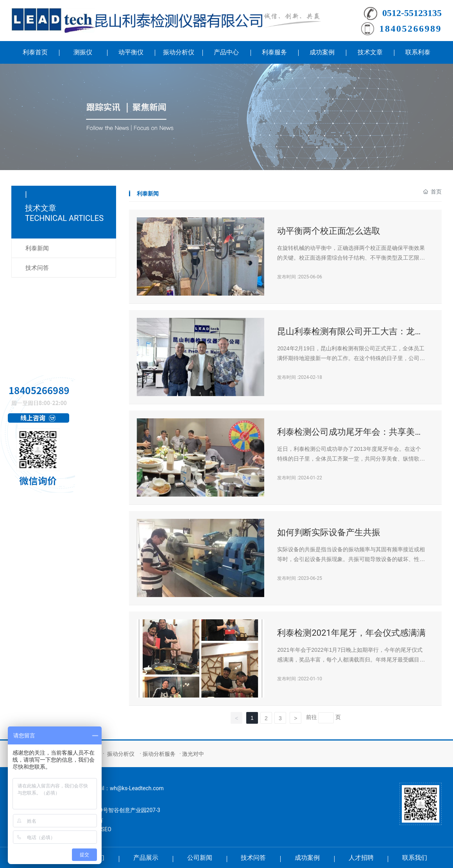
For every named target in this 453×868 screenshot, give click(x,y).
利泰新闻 (37, 248)
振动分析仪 (121, 754)
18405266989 (411, 29)
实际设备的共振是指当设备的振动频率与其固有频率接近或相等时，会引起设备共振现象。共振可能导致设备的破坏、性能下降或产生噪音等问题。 (351, 559)
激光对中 (193, 754)
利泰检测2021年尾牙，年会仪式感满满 (351, 633)
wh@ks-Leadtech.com (137, 788)
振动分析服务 (159, 754)
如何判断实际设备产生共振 (329, 532)
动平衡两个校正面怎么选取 (329, 231)
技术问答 (37, 268)
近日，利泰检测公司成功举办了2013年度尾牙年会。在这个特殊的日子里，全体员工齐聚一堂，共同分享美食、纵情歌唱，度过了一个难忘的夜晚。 (349, 459)
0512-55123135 (412, 13)
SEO (106, 829)
